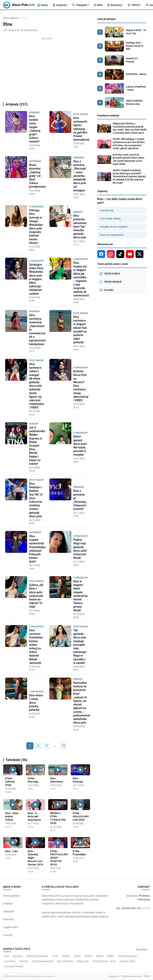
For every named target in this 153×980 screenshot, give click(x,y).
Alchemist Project (14, 966)
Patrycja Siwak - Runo (104, 961)
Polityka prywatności (132, 976)
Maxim (100, 956)
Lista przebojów (106, 19)
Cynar (55, 956)
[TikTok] (120, 254)
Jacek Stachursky (127, 956)
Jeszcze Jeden (127, 961)
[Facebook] (101, 254)
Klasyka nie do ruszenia (114, 227)
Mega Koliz (83, 961)
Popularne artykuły (108, 115)
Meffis (111, 956)
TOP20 (134, 5)
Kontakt (106, 290)
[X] (139, 254)
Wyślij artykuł (110, 274)
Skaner (89, 956)
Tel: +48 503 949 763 (133, 908)
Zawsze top (107, 210)
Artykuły (60, 5)
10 (63, 746)
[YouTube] (130, 254)
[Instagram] (111, 254)
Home (43, 5)
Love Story (10, 961)
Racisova (18, 956)
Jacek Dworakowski (42, 961)
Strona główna (11, 18)
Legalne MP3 (11, 927)
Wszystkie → (143, 950)
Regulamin (114, 976)
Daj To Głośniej (65, 961)
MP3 (98, 5)
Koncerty (115, 5)
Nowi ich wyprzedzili (112, 235)
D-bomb (24, 961)
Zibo (7, 956)
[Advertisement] (47, 69)
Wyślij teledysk (111, 282)
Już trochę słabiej (110, 219)
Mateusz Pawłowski (37, 956)
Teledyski (80, 5)
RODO (147, 976)
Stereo (77, 956)
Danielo (66, 956)
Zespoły (8, 935)
